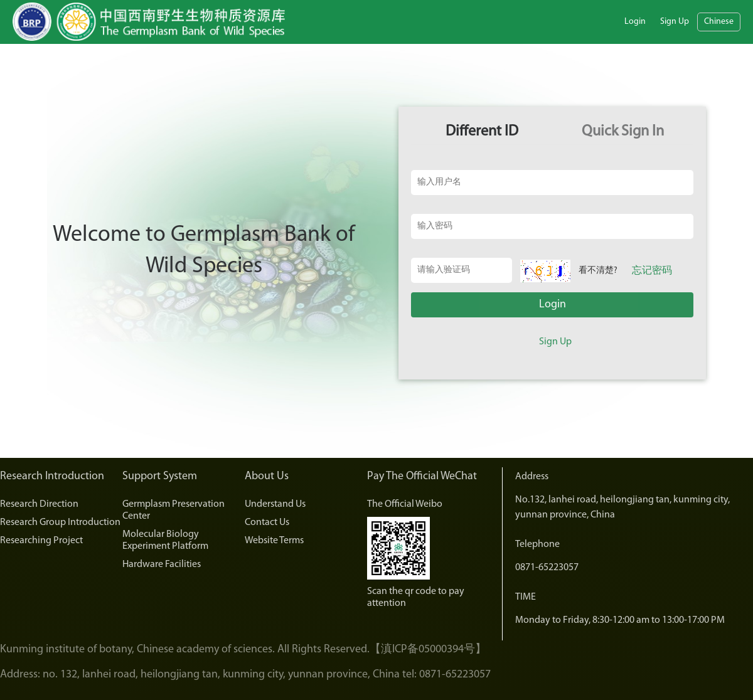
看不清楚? (598, 271)
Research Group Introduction (60, 522)
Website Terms (274, 541)
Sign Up (675, 22)
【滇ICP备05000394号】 (428, 650)
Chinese (719, 22)
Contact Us (267, 522)
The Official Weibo (405, 504)
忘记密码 (652, 271)
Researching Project (41, 541)
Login (635, 22)
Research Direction (39, 504)
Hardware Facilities (162, 565)
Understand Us (275, 504)
